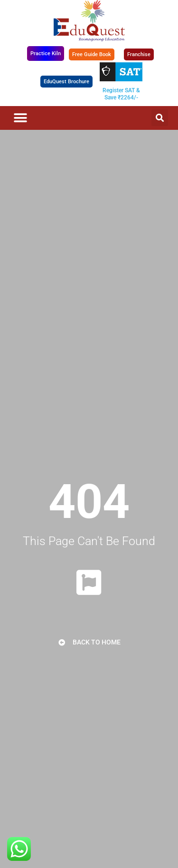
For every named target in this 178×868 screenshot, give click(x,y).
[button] (20, 118)
